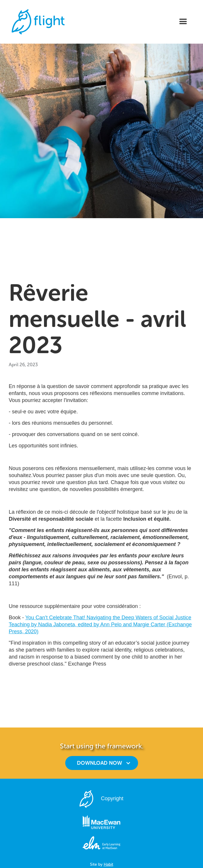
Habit (108, 864)
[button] (183, 22)
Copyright (112, 798)
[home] (37, 22)
